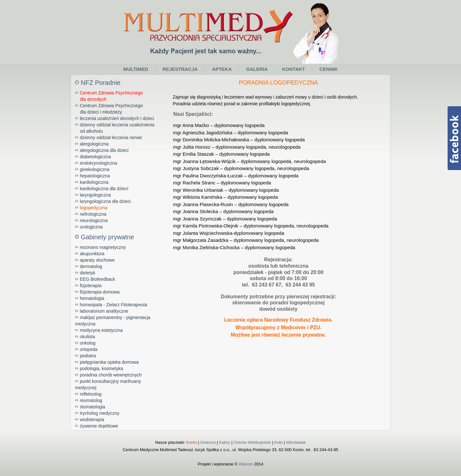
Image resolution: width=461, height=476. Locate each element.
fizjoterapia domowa (100, 292)
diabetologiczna (95, 157)
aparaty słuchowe (97, 260)
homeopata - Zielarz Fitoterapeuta (113, 305)
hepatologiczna (95, 176)
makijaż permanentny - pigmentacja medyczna (113, 321)
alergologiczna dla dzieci (104, 150)
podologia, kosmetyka (101, 368)
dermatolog (91, 266)
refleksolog (91, 394)
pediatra (88, 356)
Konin (191, 442)
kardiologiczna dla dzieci (104, 189)
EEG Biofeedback (98, 279)
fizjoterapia (91, 286)
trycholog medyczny (100, 413)
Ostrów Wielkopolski (252, 442)
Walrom (246, 464)
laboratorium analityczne (104, 311)
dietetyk (87, 273)
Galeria (257, 69)
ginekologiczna (95, 169)
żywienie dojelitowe (99, 426)
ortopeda (89, 349)
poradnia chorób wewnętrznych (111, 375)
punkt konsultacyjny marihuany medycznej (108, 384)
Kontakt (293, 69)
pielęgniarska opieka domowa (109, 362)
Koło (278, 442)
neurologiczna (94, 220)
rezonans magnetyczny (103, 247)
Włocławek (296, 442)
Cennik (329, 69)
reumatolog (91, 400)
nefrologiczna (93, 214)
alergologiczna (94, 144)
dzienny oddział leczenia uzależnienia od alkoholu (115, 128)
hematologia (92, 298)
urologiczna (91, 227)
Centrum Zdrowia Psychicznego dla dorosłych (109, 96)
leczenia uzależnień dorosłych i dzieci (117, 118)
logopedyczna (94, 208)
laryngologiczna (95, 195)
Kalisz (225, 442)
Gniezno (208, 442)
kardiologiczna (94, 182)
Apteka (222, 69)
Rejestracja (180, 69)
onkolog (88, 343)
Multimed (136, 69)
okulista (87, 337)
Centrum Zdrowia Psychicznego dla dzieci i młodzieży (109, 109)
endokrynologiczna (98, 163)
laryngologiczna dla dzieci (105, 201)
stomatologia (92, 407)
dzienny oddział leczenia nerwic (111, 138)
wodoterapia (92, 420)
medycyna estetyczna (101, 330)
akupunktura (92, 254)
